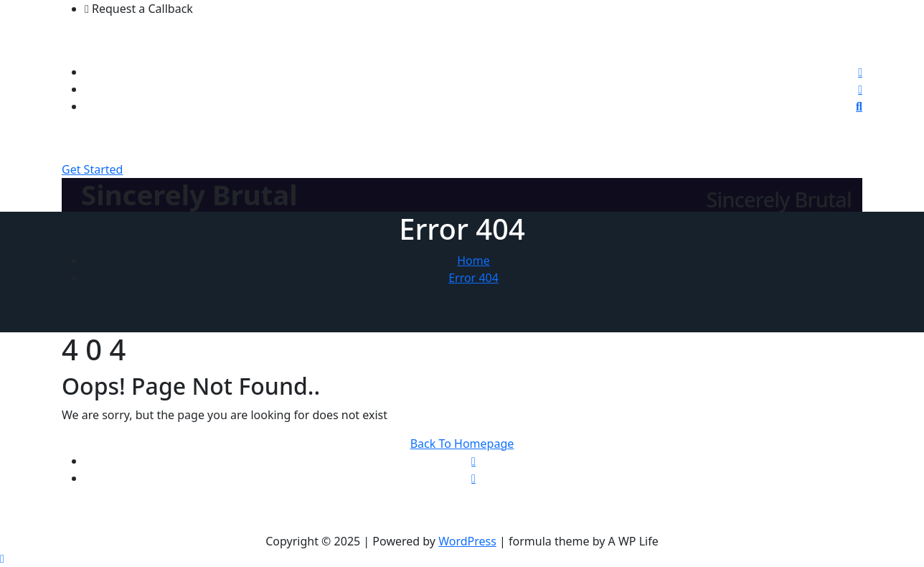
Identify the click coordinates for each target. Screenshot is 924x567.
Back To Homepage (462, 444)
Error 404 (473, 278)
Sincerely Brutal (189, 195)
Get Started (92, 169)
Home (473, 261)
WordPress (467, 541)
